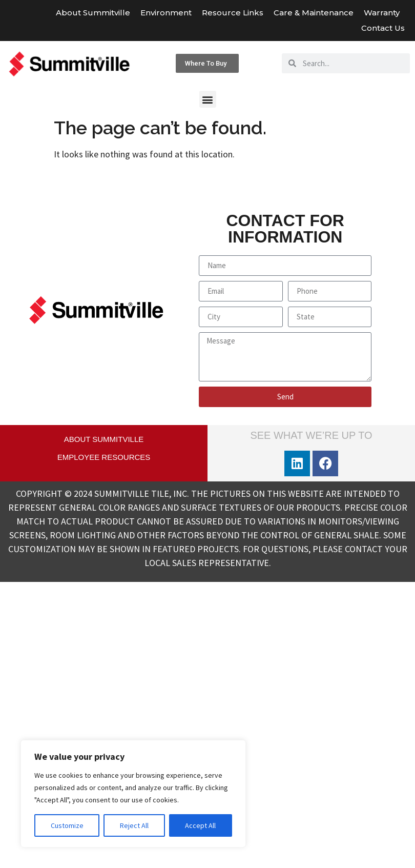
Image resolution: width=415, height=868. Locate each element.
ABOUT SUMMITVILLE (104, 439)
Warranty (384, 13)
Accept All (200, 825)
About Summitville (93, 13)
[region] (133, 794)
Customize (67, 825)
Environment (166, 13)
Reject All (134, 825)
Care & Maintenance (314, 13)
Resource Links (233, 13)
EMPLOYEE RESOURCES (104, 457)
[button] (208, 99)
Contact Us (383, 28)
